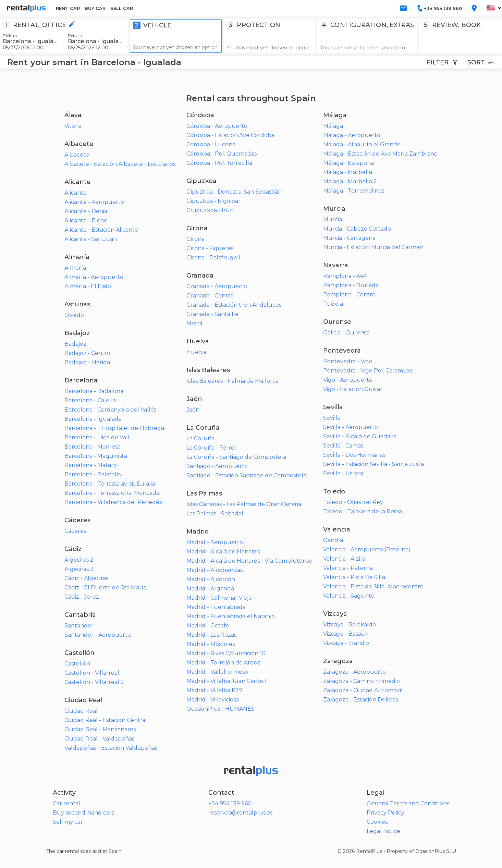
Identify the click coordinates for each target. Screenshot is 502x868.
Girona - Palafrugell (213, 258)
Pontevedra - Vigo (348, 361)
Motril (194, 323)
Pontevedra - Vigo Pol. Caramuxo (368, 371)
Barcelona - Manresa (93, 447)
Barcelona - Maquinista (96, 456)
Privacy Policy (385, 813)
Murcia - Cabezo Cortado (357, 229)
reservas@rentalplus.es (240, 813)
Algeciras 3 (79, 569)
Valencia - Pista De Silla (354, 577)
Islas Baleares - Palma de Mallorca (232, 381)
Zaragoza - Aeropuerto (354, 672)
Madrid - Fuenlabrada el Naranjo (231, 616)
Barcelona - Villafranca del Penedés (113, 502)
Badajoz (75, 344)
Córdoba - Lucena (211, 144)
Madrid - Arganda (210, 589)
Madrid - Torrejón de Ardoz (223, 663)
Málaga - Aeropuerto (352, 135)
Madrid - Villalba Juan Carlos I (226, 681)
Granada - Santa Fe (212, 314)
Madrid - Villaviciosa (213, 700)
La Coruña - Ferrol (211, 448)
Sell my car (68, 822)
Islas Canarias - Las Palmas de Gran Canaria (244, 504)
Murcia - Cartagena (349, 238)
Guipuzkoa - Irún (210, 210)
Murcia (333, 219)
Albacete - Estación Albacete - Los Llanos (120, 164)
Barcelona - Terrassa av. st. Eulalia (110, 484)
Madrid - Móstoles (211, 644)
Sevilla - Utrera (343, 473)
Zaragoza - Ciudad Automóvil (363, 690)
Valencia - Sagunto (349, 596)
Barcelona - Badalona (94, 391)
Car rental (66, 803)
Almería (75, 268)
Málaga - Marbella (348, 172)
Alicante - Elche (86, 221)
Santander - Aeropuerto (98, 635)
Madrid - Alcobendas (215, 570)
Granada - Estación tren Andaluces (234, 305)
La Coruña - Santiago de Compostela (236, 457)
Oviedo (74, 315)
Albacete (77, 155)
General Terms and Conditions (408, 803)
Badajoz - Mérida (87, 362)
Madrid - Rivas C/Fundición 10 (226, 653)
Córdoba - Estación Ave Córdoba (230, 135)
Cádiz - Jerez (82, 597)
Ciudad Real (81, 711)
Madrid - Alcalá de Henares (223, 552)
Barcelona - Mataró (91, 465)
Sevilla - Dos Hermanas (354, 455)
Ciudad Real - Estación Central (106, 720)
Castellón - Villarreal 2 (94, 682)
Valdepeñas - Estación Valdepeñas (111, 748)
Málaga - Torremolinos (354, 191)
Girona (195, 239)
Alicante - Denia (86, 211)
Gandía (333, 540)
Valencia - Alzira (344, 559)
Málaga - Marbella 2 (350, 181)
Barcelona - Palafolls (93, 474)
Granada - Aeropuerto (217, 286)
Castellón (77, 664)
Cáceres (75, 531)
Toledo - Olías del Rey (353, 502)
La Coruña (200, 438)
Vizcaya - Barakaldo (350, 625)
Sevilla (332, 418)
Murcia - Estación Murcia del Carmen (373, 247)
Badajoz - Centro (87, 353)
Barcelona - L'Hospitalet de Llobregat (115, 428)
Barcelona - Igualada (93, 419)
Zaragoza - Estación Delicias (360, 700)
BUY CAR (95, 8)
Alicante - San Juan (91, 239)
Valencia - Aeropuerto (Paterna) (367, 549)
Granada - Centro (210, 296)
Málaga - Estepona (348, 163)
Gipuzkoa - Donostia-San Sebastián (234, 192)
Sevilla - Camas (343, 446)
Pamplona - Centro (349, 295)
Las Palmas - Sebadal (215, 514)
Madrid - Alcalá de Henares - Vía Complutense (249, 561)
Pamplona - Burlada (351, 285)
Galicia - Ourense (346, 333)
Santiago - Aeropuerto (217, 466)
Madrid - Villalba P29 (215, 690)
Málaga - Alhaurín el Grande (362, 144)
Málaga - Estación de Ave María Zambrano (380, 154)
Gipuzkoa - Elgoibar (213, 201)
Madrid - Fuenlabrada (216, 607)
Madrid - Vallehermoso (217, 672)
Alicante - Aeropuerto (94, 202)
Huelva (196, 352)
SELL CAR (122, 8)
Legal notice (383, 831)
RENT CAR (68, 8)
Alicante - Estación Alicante (101, 230)
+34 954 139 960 (230, 803)
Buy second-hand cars (83, 813)
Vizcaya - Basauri (346, 634)
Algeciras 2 (79, 560)
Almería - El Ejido (88, 286)
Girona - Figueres (210, 248)
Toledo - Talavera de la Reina (363, 511)
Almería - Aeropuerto (94, 277)
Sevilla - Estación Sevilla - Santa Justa (374, 464)
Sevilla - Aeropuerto (351, 427)
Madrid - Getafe (208, 626)
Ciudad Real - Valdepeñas (99, 739)
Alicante (76, 193)
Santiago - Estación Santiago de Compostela (246, 475)
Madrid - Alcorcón (211, 579)
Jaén (193, 410)
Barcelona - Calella (90, 400)
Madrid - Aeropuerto (215, 542)
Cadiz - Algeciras (86, 578)
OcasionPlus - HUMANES (221, 709)
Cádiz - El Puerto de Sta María (105, 588)
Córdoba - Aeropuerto (217, 126)
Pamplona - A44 (345, 276)
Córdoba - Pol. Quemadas (222, 154)
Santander (79, 626)
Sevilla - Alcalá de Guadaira (360, 436)
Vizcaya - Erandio (346, 643)
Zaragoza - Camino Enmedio (362, 681)
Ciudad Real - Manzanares (100, 729)
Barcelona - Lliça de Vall (97, 437)
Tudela (333, 304)
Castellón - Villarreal (92, 673)
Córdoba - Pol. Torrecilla (219, 163)
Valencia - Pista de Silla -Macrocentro (373, 586)
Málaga (333, 126)
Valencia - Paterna (348, 568)
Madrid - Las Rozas (211, 635)
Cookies (377, 822)
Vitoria (73, 126)
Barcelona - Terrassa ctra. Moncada (112, 493)
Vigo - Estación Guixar (353, 389)
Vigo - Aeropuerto (348, 380)
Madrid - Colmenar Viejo (219, 598)
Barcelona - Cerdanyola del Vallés (110, 410)
